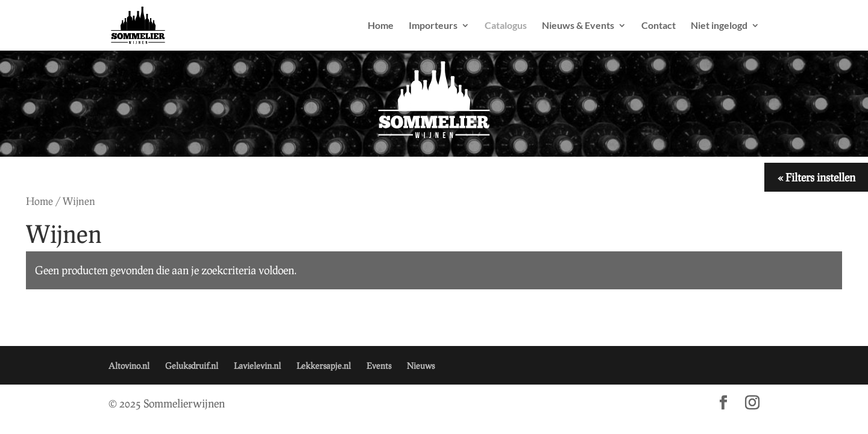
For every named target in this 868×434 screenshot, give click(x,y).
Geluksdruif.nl (192, 366)
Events (379, 366)
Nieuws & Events (578, 26)
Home (381, 26)
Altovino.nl (129, 366)
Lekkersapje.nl (324, 366)
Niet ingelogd (719, 26)
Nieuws (421, 366)
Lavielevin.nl (257, 366)
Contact (659, 26)
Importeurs (433, 26)
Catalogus (506, 26)
